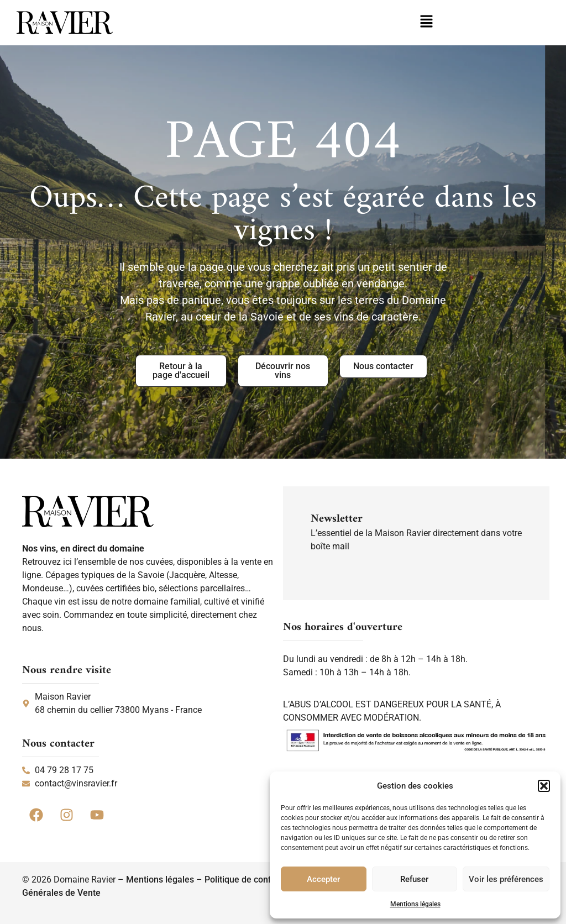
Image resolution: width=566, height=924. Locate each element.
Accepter (323, 879)
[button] (544, 786)
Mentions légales (415, 904)
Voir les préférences (506, 879)
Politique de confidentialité (257, 880)
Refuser (414, 879)
